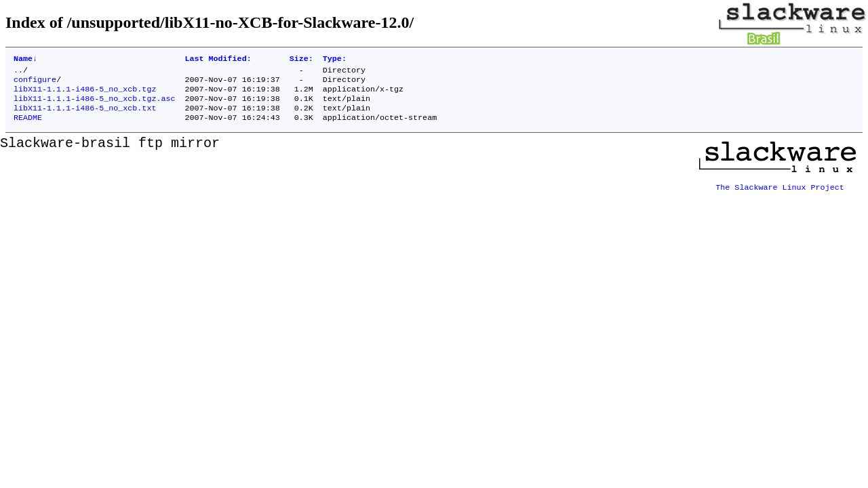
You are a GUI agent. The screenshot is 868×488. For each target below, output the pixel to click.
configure (35, 83)
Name (25, 60)
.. (18, 73)
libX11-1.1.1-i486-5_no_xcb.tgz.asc (94, 105)
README (28, 127)
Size (301, 60)
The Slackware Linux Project (780, 192)
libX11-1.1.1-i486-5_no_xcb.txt (85, 116)
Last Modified (218, 60)
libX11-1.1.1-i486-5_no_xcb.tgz (85, 94)
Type (335, 60)
